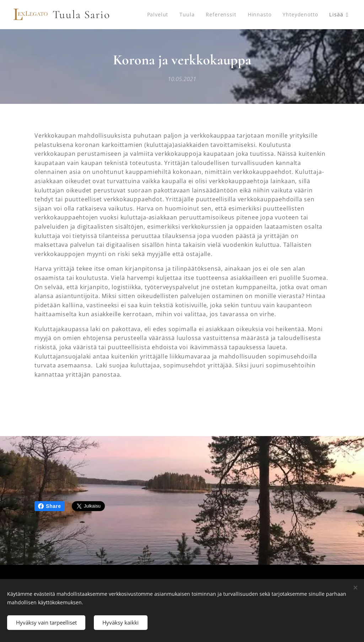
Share (50, 506)
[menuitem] (164, 15)
